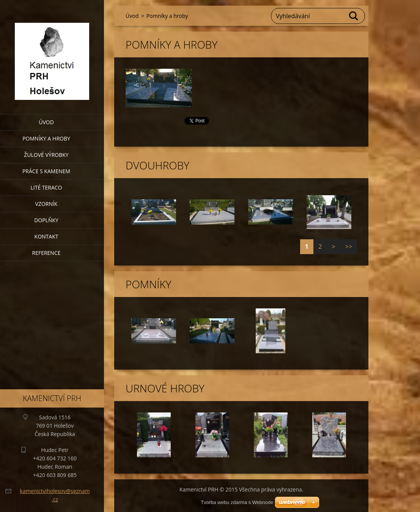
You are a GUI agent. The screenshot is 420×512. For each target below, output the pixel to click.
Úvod (46, 122)
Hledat (354, 16)
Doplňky (46, 220)
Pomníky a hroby (46, 138)
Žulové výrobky (46, 155)
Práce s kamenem (46, 171)
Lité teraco (46, 187)
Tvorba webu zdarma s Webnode (237, 502)
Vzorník (46, 204)
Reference (46, 253)
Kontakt (46, 236)
